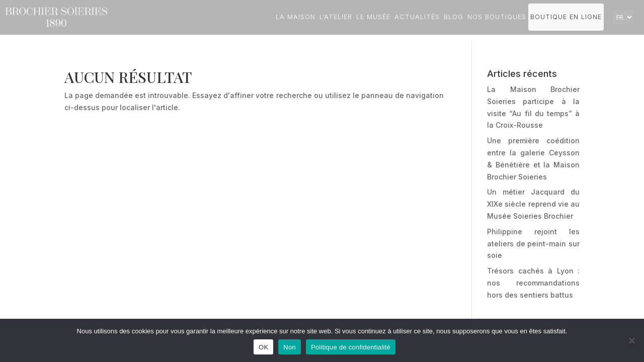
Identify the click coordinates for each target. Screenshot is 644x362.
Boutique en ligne (566, 17)
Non (290, 347)
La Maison (296, 17)
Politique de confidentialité (351, 347)
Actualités (417, 17)
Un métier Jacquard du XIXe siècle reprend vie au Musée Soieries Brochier (533, 204)
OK (263, 347)
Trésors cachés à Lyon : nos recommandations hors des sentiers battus (533, 283)
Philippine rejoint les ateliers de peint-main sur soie (533, 244)
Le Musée (373, 17)
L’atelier (336, 17)
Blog (454, 17)
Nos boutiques (497, 17)
